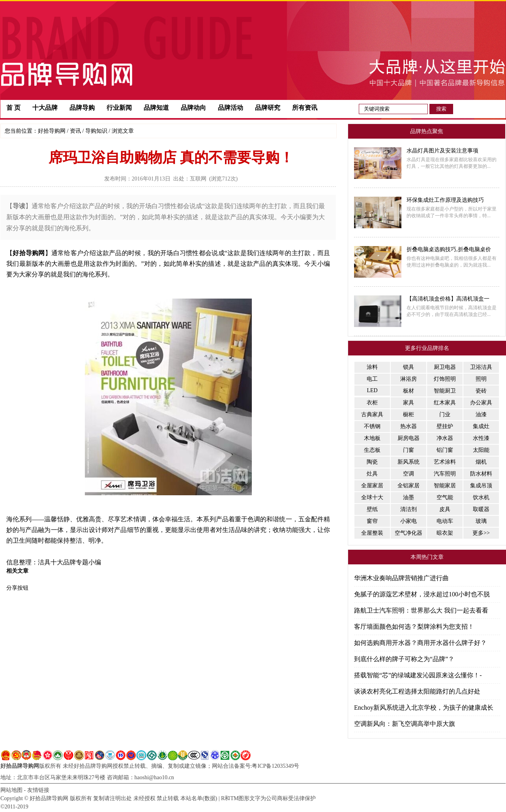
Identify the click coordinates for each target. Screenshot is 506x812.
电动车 (445, 521)
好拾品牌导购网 (20, 766)
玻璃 (481, 521)
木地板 (372, 438)
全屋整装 (372, 533)
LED (372, 390)
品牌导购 (82, 108)
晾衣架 (445, 533)
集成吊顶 (481, 486)
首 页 (13, 108)
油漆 (481, 414)
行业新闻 (119, 108)
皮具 (445, 509)
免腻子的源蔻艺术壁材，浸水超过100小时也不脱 (422, 594)
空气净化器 (409, 533)
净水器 (445, 438)
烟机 (481, 462)
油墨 (409, 497)
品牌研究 (268, 108)
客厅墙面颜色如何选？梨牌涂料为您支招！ (414, 627)
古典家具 (372, 414)
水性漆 (481, 438)
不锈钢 (372, 426)
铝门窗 (445, 450)
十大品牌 (45, 108)
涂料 (372, 367)
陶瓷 (372, 462)
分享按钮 (17, 588)
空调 (409, 474)
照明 (481, 379)
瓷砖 (481, 391)
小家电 (409, 521)
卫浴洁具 (481, 367)
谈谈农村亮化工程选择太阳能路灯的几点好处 (417, 691)
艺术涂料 (445, 462)
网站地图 (11, 790)
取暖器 (481, 509)
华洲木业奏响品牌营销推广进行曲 (401, 578)
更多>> (481, 533)
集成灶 (481, 426)
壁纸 (372, 509)
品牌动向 (193, 108)
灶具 (372, 474)
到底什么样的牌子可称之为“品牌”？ (404, 659)
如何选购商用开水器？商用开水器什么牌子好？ (420, 643)
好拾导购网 (52, 131)
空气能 (445, 497)
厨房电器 (409, 438)
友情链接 (38, 790)
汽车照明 (445, 474)
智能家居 (445, 486)
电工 (372, 379)
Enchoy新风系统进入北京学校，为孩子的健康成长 (424, 708)
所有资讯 (305, 108)
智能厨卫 (445, 391)
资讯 (75, 131)
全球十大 (372, 497)
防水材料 (481, 474)
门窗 (409, 450)
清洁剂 (409, 509)
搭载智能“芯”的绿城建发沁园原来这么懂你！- (418, 675)
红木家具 (445, 403)
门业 (445, 414)
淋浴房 (409, 379)
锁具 (409, 367)
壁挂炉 (445, 426)
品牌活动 (231, 108)
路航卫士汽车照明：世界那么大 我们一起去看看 (421, 610)
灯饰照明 (445, 379)
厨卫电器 (445, 367)
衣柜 (372, 403)
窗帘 (372, 521)
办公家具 (481, 403)
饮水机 (481, 497)
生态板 (372, 450)
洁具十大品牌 (57, 562)
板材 (409, 391)
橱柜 (409, 414)
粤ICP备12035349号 (275, 766)
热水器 (409, 426)
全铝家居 (409, 486)
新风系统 (409, 462)
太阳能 (481, 450)
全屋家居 (372, 486)
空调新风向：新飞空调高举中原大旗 (405, 724)
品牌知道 (156, 108)
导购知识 (96, 131)
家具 (409, 403)
